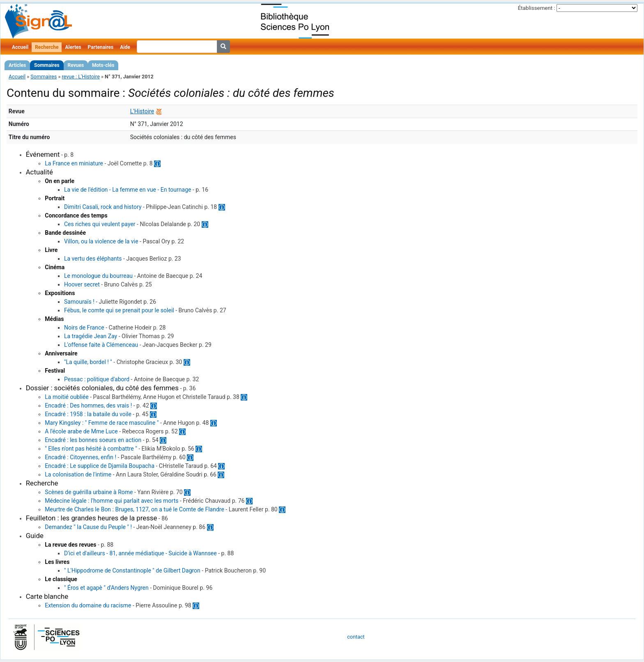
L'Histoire (142, 111)
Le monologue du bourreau (98, 276)
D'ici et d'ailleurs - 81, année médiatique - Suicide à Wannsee (140, 553)
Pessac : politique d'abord (97, 379)
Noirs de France (84, 328)
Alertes (73, 47)
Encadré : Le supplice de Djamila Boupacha (100, 466)
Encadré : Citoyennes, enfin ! (80, 457)
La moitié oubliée (67, 397)
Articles (17, 65)
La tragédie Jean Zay (91, 336)
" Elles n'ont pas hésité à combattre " (91, 449)
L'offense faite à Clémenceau (101, 345)
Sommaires (47, 65)
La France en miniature (74, 163)
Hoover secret (82, 284)
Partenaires (101, 47)
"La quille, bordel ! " (88, 362)
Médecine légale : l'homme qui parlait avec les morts (112, 501)
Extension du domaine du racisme (88, 605)
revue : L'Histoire (80, 77)
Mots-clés (103, 65)
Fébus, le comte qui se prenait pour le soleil (119, 310)
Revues (76, 65)
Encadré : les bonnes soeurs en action (93, 440)
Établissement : (537, 8)
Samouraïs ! (79, 302)
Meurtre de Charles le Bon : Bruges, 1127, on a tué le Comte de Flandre (135, 509)
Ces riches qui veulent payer (100, 224)
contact (356, 637)
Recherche (47, 47)
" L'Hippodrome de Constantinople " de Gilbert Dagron (132, 570)
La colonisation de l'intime (78, 474)
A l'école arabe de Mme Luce (81, 431)
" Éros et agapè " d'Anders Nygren (106, 588)
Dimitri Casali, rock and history (103, 207)
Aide (125, 47)
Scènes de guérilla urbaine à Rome (89, 492)
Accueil (20, 47)
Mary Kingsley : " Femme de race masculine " (102, 423)
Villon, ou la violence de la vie (101, 241)
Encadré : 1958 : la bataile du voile (88, 414)
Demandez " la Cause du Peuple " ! (88, 527)
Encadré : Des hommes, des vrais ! (88, 405)
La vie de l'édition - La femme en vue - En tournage (128, 190)
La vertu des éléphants (93, 259)
